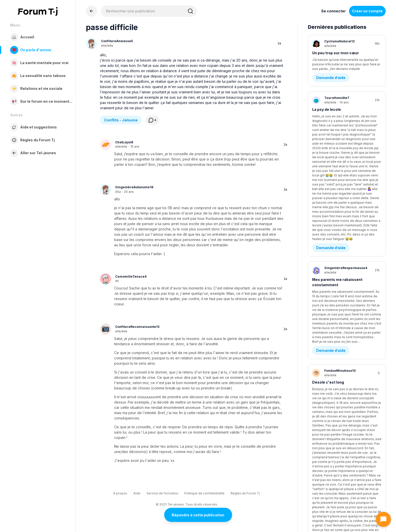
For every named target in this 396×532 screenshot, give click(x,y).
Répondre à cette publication (198, 515)
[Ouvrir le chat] (383, 519)
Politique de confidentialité (204, 493)
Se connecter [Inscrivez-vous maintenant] (333, 11)
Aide (137, 493)
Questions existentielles (339, 258)
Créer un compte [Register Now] (367, 11)
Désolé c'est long (328, 232)
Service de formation (162, 493)
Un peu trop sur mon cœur (336, 53)
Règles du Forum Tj (245, 493)
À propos (120, 493)
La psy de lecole (327, 111)
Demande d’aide (331, 79)
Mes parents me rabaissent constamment (337, 171)
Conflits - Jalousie (121, 120)
